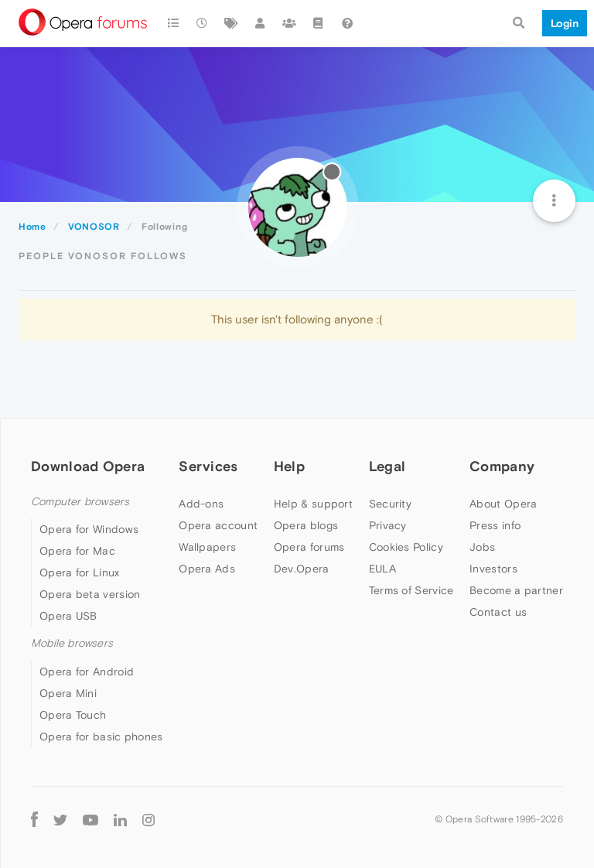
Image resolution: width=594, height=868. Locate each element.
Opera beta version (90, 594)
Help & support (313, 504)
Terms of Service (411, 590)
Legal (387, 466)
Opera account (218, 525)
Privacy (388, 525)
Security (390, 504)
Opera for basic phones (101, 736)
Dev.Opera (302, 569)
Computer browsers (80, 502)
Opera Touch (73, 715)
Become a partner (516, 590)
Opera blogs (306, 525)
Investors (493, 569)
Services (208, 466)
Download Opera (88, 466)
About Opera (503, 504)
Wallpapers (207, 547)
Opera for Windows (89, 529)
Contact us (498, 612)
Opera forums (309, 547)
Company (502, 466)
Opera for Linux (80, 572)
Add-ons (201, 504)
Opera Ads (207, 569)
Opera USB (68, 616)
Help (289, 466)
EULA (382, 569)
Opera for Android (87, 672)
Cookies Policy (406, 547)
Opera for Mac (77, 551)
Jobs (482, 547)
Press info (495, 525)
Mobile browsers (72, 643)
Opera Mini (68, 693)
